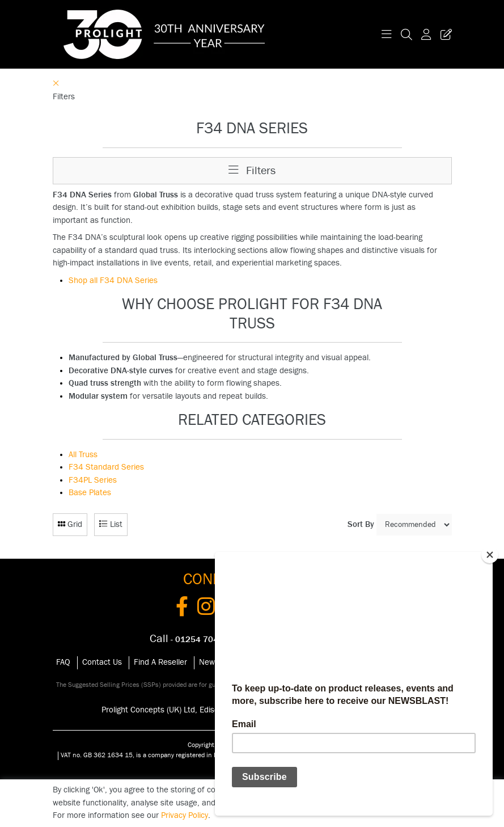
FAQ (63, 662)
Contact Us (102, 662)
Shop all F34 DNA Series (113, 280)
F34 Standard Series (106, 467)
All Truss (83, 455)
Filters (252, 170)
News (209, 662)
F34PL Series (93, 480)
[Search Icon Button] (406, 34)
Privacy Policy (185, 815)
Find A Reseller (160, 662)
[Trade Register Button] (444, 34)
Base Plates (90, 493)
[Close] (490, 555)
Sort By (361, 524)
